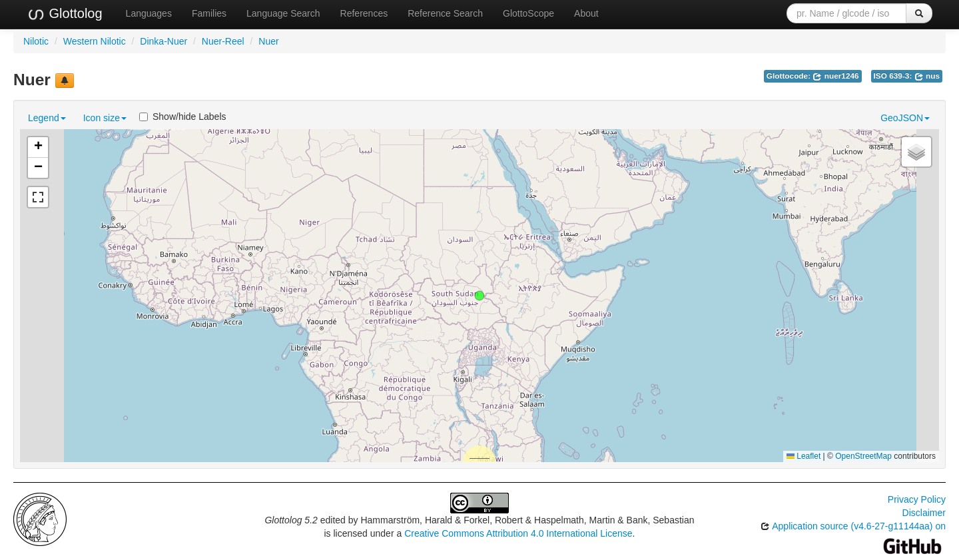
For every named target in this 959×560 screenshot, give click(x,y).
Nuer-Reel (223, 41)
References (364, 13)
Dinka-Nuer (163, 41)
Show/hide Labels (183, 117)
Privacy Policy (917, 499)
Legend (47, 118)
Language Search (283, 13)
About (586, 13)
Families (209, 13)
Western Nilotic (95, 41)
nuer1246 (835, 76)
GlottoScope (528, 13)
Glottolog (65, 14)
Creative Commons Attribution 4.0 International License (518, 533)
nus (927, 76)
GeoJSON (905, 118)
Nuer (268, 41)
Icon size (105, 118)
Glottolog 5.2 (291, 520)
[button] (479, 296)
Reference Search (445, 13)
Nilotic (36, 41)
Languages (149, 13)
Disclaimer (924, 513)
